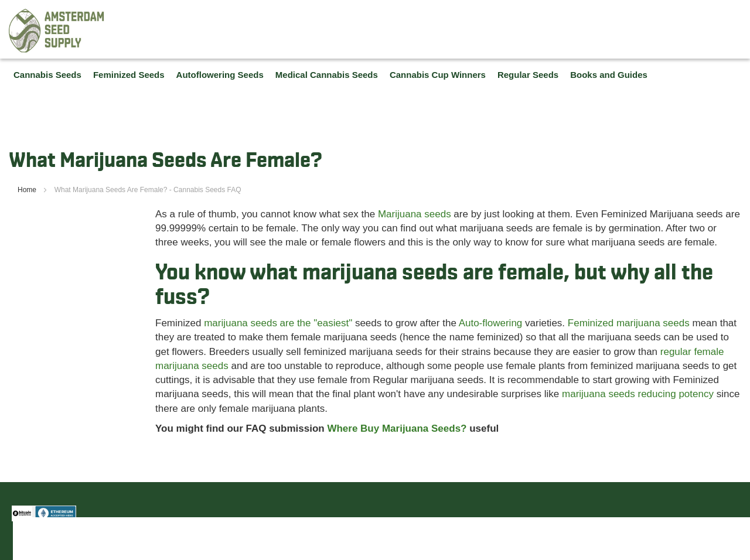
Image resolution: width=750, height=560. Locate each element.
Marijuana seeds (415, 214)
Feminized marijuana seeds (629, 323)
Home (28, 190)
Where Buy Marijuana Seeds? (397, 428)
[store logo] (57, 31)
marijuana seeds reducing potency (638, 394)
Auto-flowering (491, 323)
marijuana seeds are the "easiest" (278, 323)
